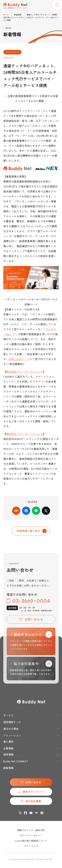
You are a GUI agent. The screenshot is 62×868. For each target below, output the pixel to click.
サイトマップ (31, 846)
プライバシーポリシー (31, 835)
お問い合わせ (31, 624)
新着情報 (18, 15)
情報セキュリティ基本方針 (31, 830)
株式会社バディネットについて (24, 434)
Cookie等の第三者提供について (31, 841)
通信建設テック (12, 722)
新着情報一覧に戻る (32, 531)
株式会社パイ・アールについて (24, 372)
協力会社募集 (31, 801)
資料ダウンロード (31, 792)
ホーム (6, 15)
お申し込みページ (19, 359)
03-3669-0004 (28, 605)
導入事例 (8, 742)
